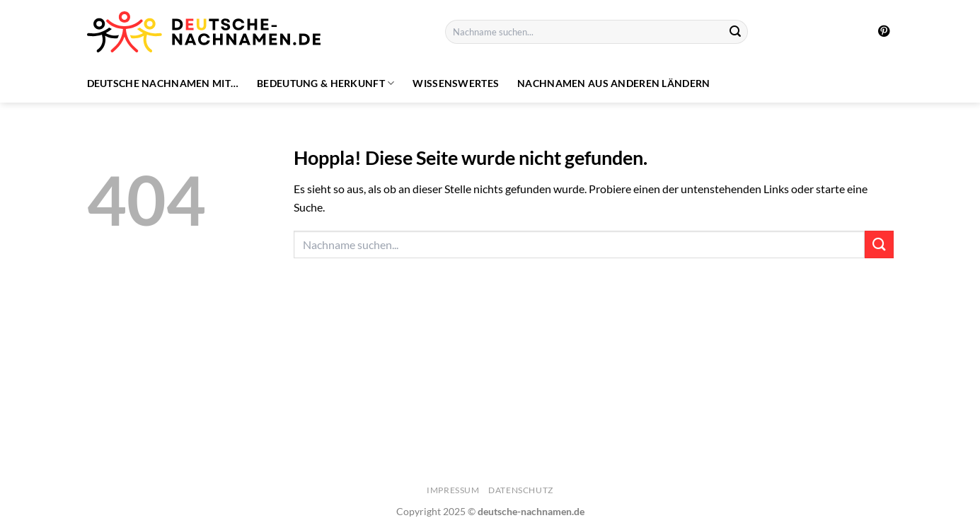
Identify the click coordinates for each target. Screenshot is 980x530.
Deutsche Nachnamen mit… (163, 83)
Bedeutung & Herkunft (325, 83)
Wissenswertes (456, 83)
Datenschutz (521, 490)
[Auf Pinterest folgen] (884, 32)
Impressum (453, 490)
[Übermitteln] (735, 32)
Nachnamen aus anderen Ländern (613, 83)
